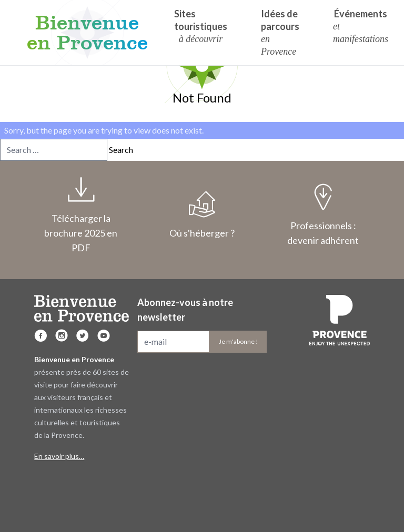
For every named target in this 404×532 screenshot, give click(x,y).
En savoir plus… (59, 456)
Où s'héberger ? (202, 215)
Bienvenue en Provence (87, 33)
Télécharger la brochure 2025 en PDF (81, 215)
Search (121, 150)
